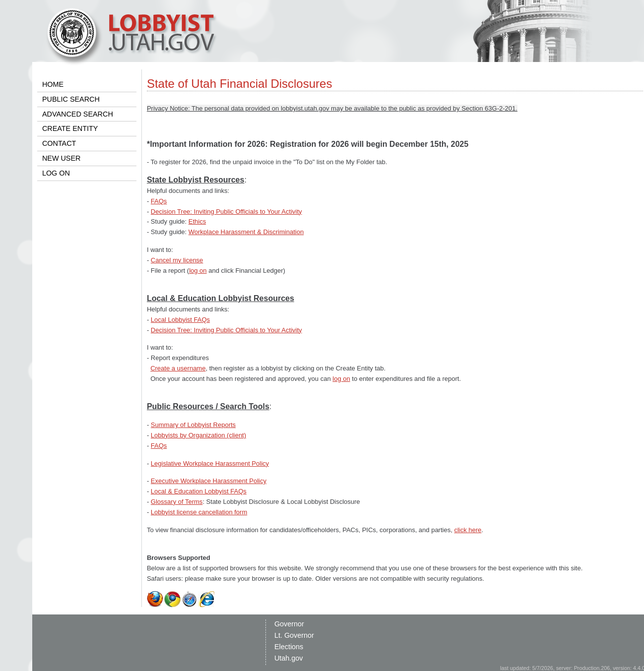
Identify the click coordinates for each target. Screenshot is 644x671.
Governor (289, 624)
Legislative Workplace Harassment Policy (210, 463)
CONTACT (59, 143)
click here (468, 530)
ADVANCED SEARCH (78, 114)
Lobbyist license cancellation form (199, 512)
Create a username (178, 368)
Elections (289, 647)
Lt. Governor (294, 635)
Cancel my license (177, 260)
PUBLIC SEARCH (71, 99)
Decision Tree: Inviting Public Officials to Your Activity (226, 212)
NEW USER (62, 158)
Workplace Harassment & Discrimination (246, 232)
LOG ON (56, 173)
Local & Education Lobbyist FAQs (199, 491)
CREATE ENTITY (70, 128)
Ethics (197, 221)
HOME (53, 84)
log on (198, 271)
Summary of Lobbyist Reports (193, 425)
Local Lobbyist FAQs (180, 320)
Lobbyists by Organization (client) (198, 435)
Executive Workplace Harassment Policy (209, 481)
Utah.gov (289, 658)
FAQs (159, 201)
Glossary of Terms (177, 502)
